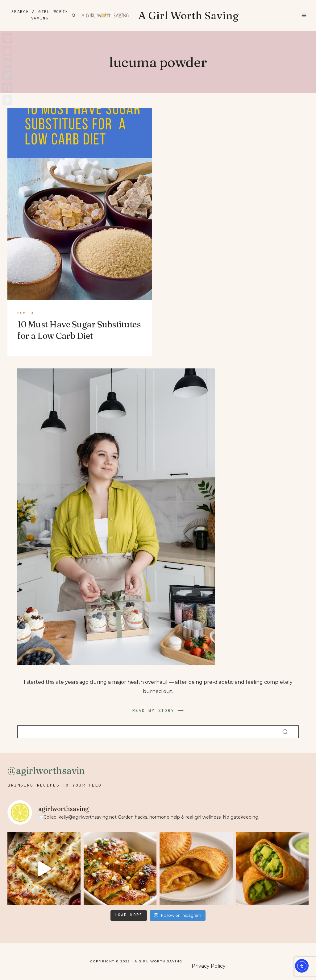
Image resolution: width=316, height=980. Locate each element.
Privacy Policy (209, 966)
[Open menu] (304, 15)
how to (25, 313)
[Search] (158, 732)
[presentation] (80, 204)
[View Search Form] (43, 16)
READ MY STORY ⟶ (158, 711)
